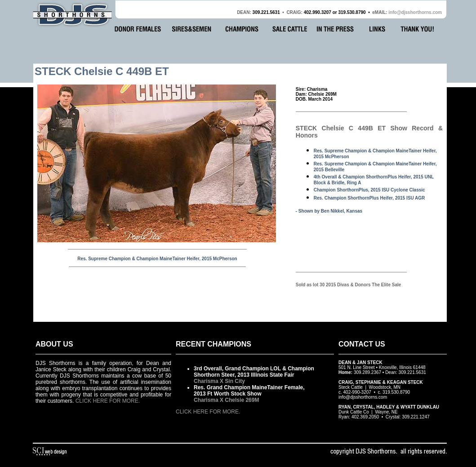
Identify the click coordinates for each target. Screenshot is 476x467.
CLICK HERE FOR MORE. (108, 401)
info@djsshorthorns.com (415, 12)
